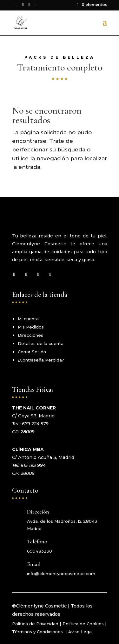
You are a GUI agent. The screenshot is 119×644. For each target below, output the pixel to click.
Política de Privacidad (35, 624)
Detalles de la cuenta (41, 343)
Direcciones (30, 335)
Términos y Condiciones (38, 632)
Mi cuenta (28, 319)
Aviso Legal (80, 632)
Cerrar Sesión (32, 352)
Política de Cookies (83, 624)
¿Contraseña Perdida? (41, 360)
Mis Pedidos (31, 327)
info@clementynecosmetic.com (61, 574)
